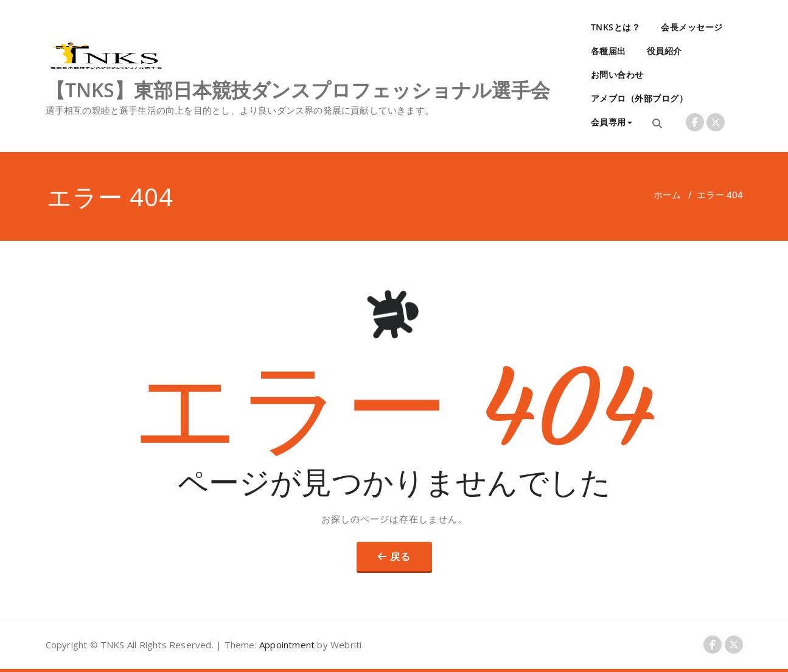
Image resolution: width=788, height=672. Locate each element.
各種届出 (608, 51)
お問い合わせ (617, 74)
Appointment (286, 645)
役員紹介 (664, 51)
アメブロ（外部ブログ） (640, 98)
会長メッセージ (692, 27)
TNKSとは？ (616, 27)
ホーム (667, 195)
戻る (400, 556)
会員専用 (612, 122)
